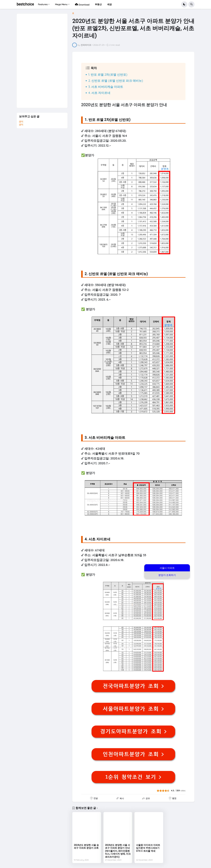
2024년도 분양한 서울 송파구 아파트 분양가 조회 (86, 847)
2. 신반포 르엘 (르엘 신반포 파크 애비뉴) (116, 81)
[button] (184, 4)
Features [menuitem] (43, 4)
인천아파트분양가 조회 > (133, 754)
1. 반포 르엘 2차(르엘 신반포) (108, 74)
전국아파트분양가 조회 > (133, 686)
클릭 (21, 122)
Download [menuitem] (82, 4)
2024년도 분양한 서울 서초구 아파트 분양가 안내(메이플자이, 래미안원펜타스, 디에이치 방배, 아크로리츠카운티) (118, 851)
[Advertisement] (42, 59)
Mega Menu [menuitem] (61, 4)
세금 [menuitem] (109, 4)
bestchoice (25, 4)
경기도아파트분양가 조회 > (133, 731)
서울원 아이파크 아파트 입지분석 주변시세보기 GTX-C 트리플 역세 (148, 848)
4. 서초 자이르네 (99, 93)
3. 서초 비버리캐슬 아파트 (106, 87)
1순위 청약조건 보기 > (133, 777)
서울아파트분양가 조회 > (133, 709)
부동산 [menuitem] (98, 4)
